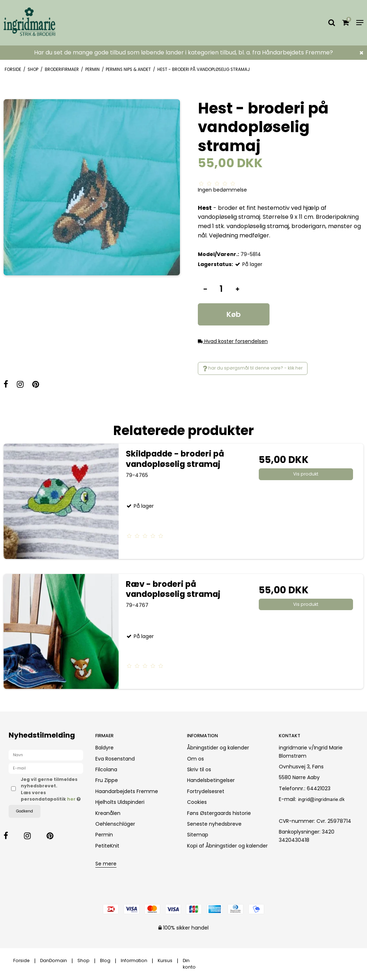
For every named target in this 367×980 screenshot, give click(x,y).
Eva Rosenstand (115, 759)
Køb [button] (234, 314)
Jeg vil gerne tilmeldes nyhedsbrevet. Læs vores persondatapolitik (52, 789)
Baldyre (104, 748)
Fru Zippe (107, 780)
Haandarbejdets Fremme (127, 791)
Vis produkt (306, 474)
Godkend (25, 811)
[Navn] (46, 755)
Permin (104, 835)
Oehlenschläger (115, 824)
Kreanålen (108, 813)
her (72, 799)
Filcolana (106, 769)
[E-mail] (46, 768)
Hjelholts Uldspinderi (120, 802)
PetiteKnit (107, 846)
